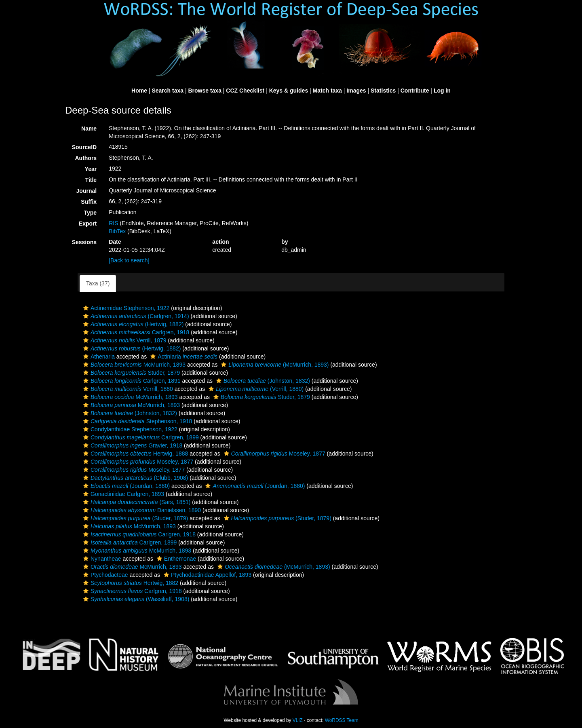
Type (91, 213)
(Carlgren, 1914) (135, 316)
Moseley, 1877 (274, 454)
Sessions (84, 242)
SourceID (84, 147)
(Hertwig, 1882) (132, 324)
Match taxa (327, 91)
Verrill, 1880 (127, 389)
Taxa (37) (98, 283)
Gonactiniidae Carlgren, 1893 (123, 494)
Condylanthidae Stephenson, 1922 (129, 429)
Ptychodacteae (105, 575)
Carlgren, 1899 (140, 437)
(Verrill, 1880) (255, 389)
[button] (86, 308)
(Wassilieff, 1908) (135, 599)
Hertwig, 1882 (130, 583)
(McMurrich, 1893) (274, 365)
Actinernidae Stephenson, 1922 (125, 308)
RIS (113, 223)
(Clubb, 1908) (135, 478)
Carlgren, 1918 (135, 332)
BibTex (117, 231)
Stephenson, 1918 (137, 421)
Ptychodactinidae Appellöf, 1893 (207, 575)
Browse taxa (205, 91)
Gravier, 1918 (132, 445)
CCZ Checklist (245, 91)
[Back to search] (129, 260)
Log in (442, 91)
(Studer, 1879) (135, 518)
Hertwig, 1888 (135, 454)
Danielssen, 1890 (141, 510)
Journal (87, 191)
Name (89, 129)
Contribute (415, 91)
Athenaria (98, 357)
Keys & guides (289, 91)
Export (88, 224)
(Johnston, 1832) (262, 381)
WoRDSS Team (342, 720)
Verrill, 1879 (124, 340)
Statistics (383, 91)
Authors (86, 158)
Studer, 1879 (131, 373)
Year (91, 169)
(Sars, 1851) (136, 502)
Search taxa (168, 91)
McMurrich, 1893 (133, 365)
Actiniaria (183, 357)
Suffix (89, 202)
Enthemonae (175, 559)
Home (139, 91)
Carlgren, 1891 (131, 381)
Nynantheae (101, 559)
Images (356, 91)
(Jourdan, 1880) (125, 486)
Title (91, 180)
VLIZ (298, 720)
